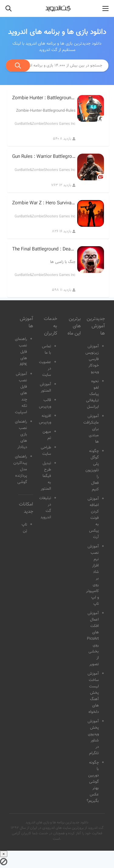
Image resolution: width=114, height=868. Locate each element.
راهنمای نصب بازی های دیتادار (21, 434)
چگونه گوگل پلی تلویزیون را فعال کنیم (92, 470)
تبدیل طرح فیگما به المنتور (46, 476)
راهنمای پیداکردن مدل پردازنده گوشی (20, 469)
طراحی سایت (46, 451)
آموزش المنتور (45, 388)
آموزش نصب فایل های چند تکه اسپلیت (21, 393)
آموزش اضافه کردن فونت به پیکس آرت (93, 518)
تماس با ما (47, 350)
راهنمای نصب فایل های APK (21, 352)
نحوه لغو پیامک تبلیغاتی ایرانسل (92, 394)
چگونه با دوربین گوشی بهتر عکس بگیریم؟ (93, 782)
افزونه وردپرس (45, 419)
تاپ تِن (24, 528)
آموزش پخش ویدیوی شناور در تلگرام (93, 737)
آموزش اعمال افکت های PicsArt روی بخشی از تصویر (93, 639)
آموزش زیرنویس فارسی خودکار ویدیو (92, 359)
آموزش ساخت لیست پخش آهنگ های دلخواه (93, 693)
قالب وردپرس (45, 403)
